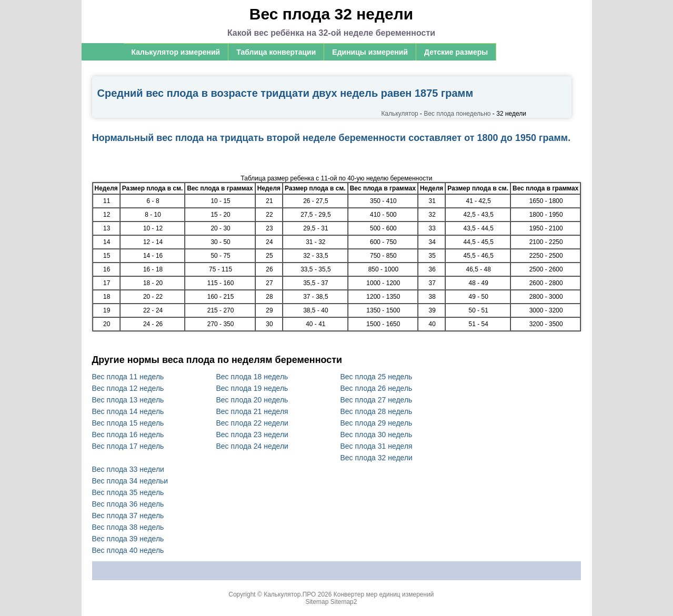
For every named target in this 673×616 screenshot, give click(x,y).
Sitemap (317, 602)
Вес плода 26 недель (376, 388)
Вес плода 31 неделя (376, 446)
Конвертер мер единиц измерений (384, 594)
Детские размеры (456, 52)
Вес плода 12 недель (128, 388)
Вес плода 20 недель (252, 400)
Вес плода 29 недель (376, 423)
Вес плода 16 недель (128, 435)
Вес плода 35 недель (128, 492)
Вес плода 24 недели (252, 446)
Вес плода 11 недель (128, 377)
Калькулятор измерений (176, 52)
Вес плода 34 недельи (130, 481)
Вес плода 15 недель (128, 423)
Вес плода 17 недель (128, 446)
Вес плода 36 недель (128, 504)
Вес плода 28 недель (376, 411)
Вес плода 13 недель (128, 400)
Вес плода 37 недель (128, 516)
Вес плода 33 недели (128, 469)
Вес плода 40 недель (128, 550)
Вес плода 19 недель (252, 388)
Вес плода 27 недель (376, 400)
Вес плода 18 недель (252, 377)
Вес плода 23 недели (252, 435)
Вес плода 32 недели (376, 458)
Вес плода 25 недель (376, 377)
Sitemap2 (344, 602)
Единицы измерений (370, 52)
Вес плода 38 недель (128, 527)
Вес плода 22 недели (252, 423)
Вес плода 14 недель (128, 411)
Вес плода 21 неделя (252, 411)
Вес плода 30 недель (376, 435)
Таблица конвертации (276, 52)
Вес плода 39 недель (128, 539)
